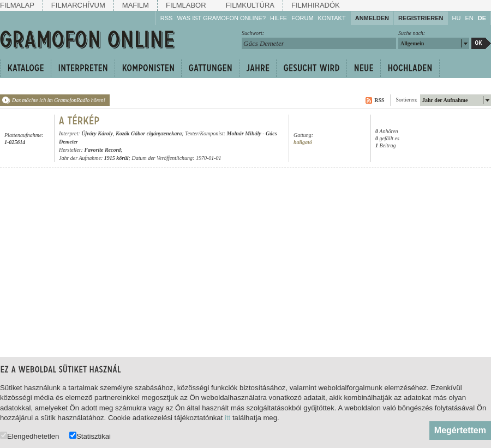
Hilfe (279, 18)
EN (469, 18)
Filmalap (17, 5)
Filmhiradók (316, 5)
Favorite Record (102, 150)
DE (482, 18)
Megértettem (460, 430)
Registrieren (421, 18)
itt (227, 418)
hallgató (303, 142)
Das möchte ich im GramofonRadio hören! (59, 100)
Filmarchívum (78, 5)
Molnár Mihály (244, 133)
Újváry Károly (97, 133)
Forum (302, 18)
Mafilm (136, 5)
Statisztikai (90, 436)
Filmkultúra (250, 5)
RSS (167, 18)
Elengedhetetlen (29, 436)
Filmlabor (186, 5)
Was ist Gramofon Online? (221, 18)
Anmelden (372, 18)
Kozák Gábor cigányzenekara (149, 133)
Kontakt (332, 18)
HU (457, 18)
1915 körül (116, 158)
